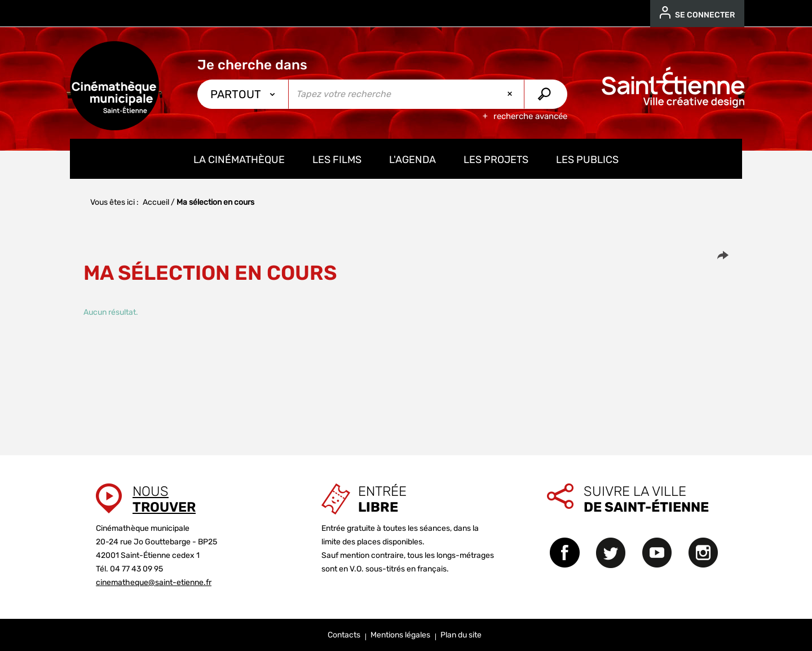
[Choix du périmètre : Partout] (243, 94)
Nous (164, 499)
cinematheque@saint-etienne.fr (154, 582)
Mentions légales (400, 635)
